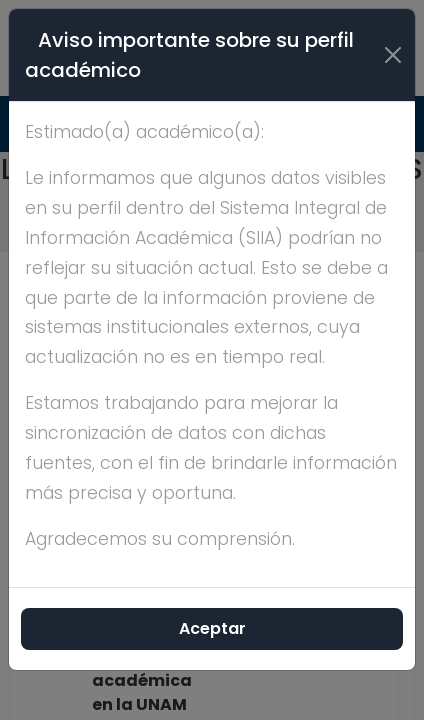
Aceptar (212, 628)
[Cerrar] (392, 55)
